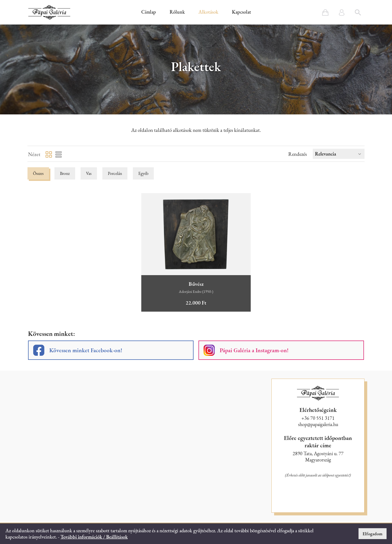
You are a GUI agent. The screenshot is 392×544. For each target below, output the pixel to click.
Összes (38, 173)
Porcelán (115, 173)
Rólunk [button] (177, 12)
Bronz (65, 173)
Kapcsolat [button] (241, 12)
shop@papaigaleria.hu (318, 424)
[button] (49, 12)
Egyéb (143, 173)
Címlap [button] (149, 12)
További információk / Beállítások (94, 537)
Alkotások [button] (208, 12)
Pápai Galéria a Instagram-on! (254, 350)
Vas (89, 173)
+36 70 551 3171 (318, 418)
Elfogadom (373, 534)
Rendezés (298, 154)
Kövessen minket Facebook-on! (86, 350)
